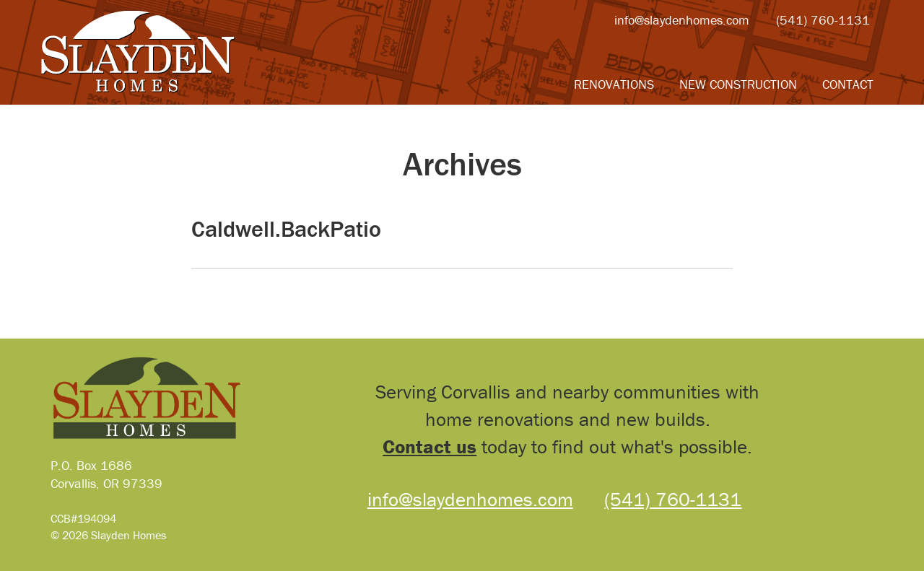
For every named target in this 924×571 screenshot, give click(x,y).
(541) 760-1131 (823, 20)
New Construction (738, 84)
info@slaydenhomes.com (682, 20)
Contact (848, 84)
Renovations (614, 84)
